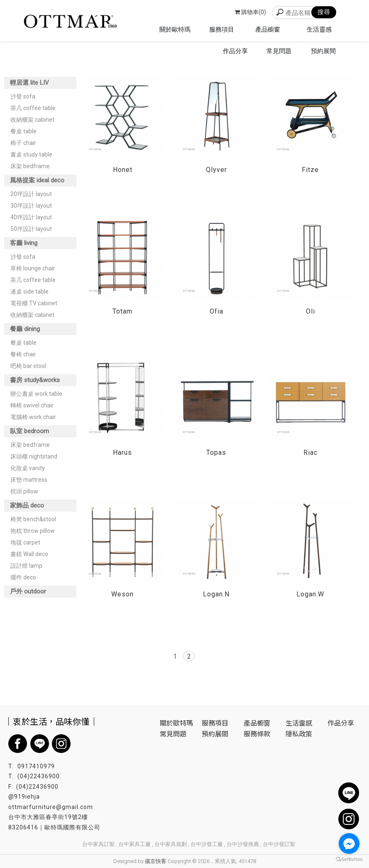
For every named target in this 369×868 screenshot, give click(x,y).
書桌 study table (31, 154)
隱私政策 (299, 733)
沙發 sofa (23, 96)
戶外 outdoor (28, 591)
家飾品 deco (27, 505)
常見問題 (173, 733)
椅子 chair (23, 143)
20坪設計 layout (31, 194)
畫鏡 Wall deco (29, 554)
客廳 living (24, 243)
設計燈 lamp (26, 566)
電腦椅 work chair (33, 417)
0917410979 (36, 766)
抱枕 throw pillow (33, 531)
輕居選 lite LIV (29, 83)
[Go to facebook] (349, 843)
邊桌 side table (29, 292)
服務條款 (257, 733)
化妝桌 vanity (28, 468)
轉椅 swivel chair (32, 405)
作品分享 (341, 723)
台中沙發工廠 (207, 844)
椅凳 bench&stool (33, 519)
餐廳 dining (25, 329)
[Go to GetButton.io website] (349, 859)
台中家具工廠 (134, 844)
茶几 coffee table (33, 108)
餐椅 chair (23, 354)
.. (212, 861)
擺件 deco (23, 577)
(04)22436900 (39, 776)
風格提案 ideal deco (37, 180)
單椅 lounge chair (33, 268)
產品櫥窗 (257, 723)
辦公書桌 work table (36, 394)
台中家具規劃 (171, 844)
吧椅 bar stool (28, 366)
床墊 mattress (29, 480)
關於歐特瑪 (176, 723)
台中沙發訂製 (279, 844)
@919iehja (24, 797)
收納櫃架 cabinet (32, 120)
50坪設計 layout (31, 229)
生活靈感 (299, 723)
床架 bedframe (30, 166)
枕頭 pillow (24, 491)
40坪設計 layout (31, 217)
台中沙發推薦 (243, 844)
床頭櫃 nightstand (34, 456)
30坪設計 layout (31, 206)
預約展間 (215, 733)
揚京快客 (156, 861)
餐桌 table (23, 131)
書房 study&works (35, 380)
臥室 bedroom (29, 431)
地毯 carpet (25, 542)
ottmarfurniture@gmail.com (51, 807)
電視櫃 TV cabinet (34, 303)
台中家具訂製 (98, 844)
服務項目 (215, 723)
